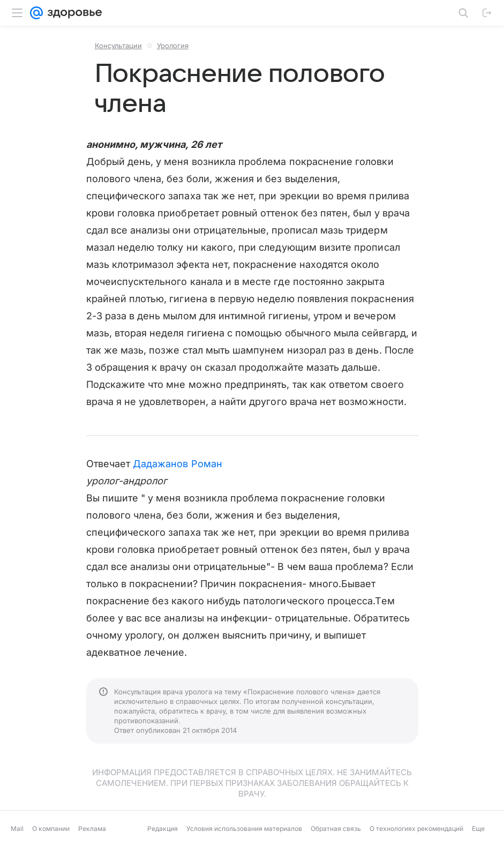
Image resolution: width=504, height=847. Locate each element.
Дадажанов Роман (178, 464)
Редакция (163, 829)
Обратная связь (336, 829)
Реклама (92, 829)
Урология (173, 46)
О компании (51, 829)
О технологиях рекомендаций (416, 829)
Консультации (118, 46)
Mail (17, 829)
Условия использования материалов (244, 829)
